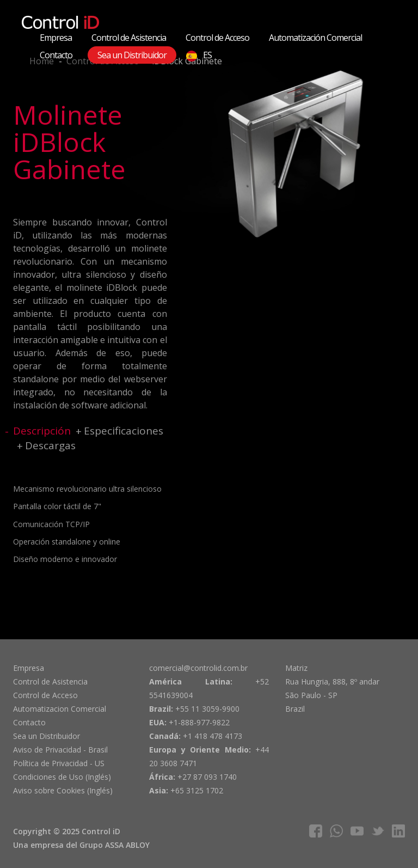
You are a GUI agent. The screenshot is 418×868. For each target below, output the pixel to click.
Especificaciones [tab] (124, 431)
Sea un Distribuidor (132, 55)
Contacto (56, 55)
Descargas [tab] (50, 445)
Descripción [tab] (42, 431)
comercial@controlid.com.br (198, 668)
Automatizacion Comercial (60, 709)
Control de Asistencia (129, 38)
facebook (316, 831)
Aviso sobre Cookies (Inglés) (63, 790)
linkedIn (398, 831)
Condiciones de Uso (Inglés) (62, 777)
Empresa (56, 38)
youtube (357, 831)
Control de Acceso (217, 38)
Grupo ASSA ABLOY (115, 845)
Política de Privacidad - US (59, 763)
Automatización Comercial (315, 38)
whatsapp (336, 831)
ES (199, 55)
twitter (378, 831)
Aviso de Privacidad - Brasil (60, 750)
